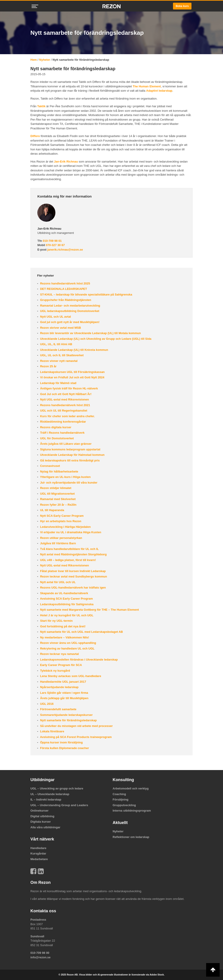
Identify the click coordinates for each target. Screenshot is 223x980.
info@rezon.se (40, 957)
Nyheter (45, 60)
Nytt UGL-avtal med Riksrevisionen (64, 399)
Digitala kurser (41, 822)
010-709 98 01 (52, 241)
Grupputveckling (124, 805)
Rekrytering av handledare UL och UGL (67, 648)
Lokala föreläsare (52, 731)
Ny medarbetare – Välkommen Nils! (64, 637)
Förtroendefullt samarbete (58, 709)
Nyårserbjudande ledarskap (59, 687)
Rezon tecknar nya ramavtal (59, 654)
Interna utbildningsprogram (132, 811)
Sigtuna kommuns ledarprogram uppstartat (70, 449)
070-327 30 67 (55, 245)
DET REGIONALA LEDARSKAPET (63, 289)
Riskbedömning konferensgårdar (63, 422)
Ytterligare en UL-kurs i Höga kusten (65, 477)
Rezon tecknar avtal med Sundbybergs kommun (73, 576)
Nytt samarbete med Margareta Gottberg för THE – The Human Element (89, 610)
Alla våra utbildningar (45, 827)
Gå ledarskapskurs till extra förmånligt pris (69, 460)
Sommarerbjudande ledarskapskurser (66, 715)
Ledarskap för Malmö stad (58, 383)
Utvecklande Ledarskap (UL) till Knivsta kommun (74, 350)
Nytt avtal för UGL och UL (57, 582)
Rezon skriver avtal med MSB (60, 328)
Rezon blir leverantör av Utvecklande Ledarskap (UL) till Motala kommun (90, 333)
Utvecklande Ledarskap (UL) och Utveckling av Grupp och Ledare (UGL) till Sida (95, 339)
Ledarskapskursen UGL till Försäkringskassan (72, 372)
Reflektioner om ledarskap (131, 837)
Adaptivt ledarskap (159, 91)
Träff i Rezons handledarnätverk (62, 433)
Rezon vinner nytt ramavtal (58, 361)
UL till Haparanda (52, 510)
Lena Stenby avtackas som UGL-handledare (70, 676)
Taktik (41, 106)
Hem (34, 60)
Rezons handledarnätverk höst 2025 (65, 283)
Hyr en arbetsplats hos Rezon (60, 521)
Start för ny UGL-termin (56, 621)
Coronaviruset (50, 466)
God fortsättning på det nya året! (62, 626)
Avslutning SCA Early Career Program (66, 599)
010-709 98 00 (40, 953)
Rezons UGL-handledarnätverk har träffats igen (72, 588)
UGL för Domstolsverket (56, 438)
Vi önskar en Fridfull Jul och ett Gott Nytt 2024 (72, 377)
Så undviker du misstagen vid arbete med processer (76, 726)
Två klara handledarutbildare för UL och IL (69, 549)
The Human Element (147, 86)
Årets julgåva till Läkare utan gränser (65, 444)
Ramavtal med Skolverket (57, 499)
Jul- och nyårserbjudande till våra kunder (68, 483)
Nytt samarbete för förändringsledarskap (68, 720)
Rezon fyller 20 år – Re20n (58, 505)
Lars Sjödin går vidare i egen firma (64, 693)
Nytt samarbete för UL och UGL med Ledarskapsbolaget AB (81, 632)
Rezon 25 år (48, 366)
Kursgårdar (38, 853)
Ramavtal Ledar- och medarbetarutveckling (70, 306)
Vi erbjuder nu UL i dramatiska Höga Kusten (70, 532)
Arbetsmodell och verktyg (131, 788)
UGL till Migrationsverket (57, 494)
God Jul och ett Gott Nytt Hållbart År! (65, 394)
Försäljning (121, 800)
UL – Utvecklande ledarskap (50, 794)
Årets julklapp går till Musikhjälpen (64, 698)
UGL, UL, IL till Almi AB (56, 344)
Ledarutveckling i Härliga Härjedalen (65, 527)
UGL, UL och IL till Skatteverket (61, 355)
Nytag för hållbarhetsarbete (59, 471)
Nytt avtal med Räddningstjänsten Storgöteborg (73, 554)
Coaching (119, 794)
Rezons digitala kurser (55, 427)
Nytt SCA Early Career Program (61, 516)
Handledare (38, 848)
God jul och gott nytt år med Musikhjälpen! (69, 322)
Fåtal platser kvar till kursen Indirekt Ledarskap (72, 571)
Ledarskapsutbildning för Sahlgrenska (66, 604)
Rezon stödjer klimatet (55, 488)
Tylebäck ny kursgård (55, 671)
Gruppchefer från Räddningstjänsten (65, 300)
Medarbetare (39, 859)
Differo (35, 136)
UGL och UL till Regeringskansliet (63, 411)
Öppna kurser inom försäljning (61, 742)
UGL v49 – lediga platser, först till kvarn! (67, 560)
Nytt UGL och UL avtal (55, 317)
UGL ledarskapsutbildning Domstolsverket (69, 311)
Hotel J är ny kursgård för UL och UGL (66, 615)
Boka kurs (182, 6)
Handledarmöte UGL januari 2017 (63, 682)
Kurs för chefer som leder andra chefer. (67, 416)
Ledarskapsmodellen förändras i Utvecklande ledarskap (78, 660)
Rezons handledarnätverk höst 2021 (65, 405)
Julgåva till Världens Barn (58, 543)
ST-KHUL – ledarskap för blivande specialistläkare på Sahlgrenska (86, 294)
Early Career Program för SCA (60, 665)
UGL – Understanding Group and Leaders (59, 805)
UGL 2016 (46, 704)
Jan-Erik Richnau (66, 162)
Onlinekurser (39, 811)
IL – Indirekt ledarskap (46, 800)
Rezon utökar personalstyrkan (61, 538)
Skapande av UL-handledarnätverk (64, 593)
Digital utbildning (42, 816)
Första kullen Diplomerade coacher (64, 748)
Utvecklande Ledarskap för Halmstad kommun (72, 455)
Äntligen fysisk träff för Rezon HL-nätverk (68, 388)
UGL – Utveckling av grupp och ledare (57, 788)
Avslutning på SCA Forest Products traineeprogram (75, 737)
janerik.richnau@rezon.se (65, 250)
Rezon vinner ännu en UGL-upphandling (68, 643)
